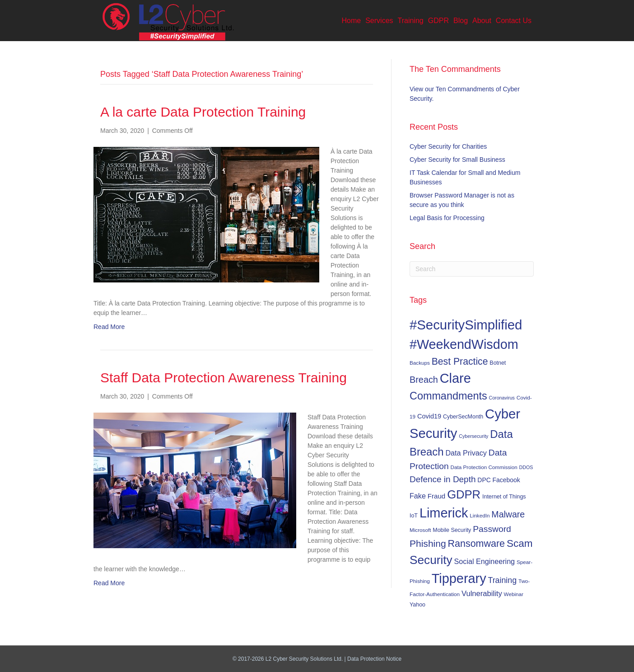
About (482, 21)
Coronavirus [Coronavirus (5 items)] (501, 398)
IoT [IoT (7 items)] (414, 516)
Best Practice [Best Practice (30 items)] (460, 361)
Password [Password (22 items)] (492, 529)
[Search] (472, 269)
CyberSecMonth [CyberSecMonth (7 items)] (463, 417)
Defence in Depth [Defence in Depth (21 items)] (443, 479)
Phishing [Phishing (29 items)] (428, 543)
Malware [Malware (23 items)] (508, 514)
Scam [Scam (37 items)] (520, 543)
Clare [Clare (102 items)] (455, 378)
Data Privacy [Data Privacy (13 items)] (466, 453)
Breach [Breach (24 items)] (424, 380)
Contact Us (514, 21)
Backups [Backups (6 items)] (420, 363)
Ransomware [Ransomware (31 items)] (476, 544)
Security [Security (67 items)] (431, 560)
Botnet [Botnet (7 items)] (498, 363)
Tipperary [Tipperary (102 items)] (459, 578)
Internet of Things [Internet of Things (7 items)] (504, 497)
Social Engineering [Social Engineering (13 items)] (485, 561)
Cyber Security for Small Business (457, 160)
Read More (109, 327)
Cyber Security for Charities (448, 146)
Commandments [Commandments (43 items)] (448, 396)
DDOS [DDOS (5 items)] (526, 467)
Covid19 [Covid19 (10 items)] (429, 416)
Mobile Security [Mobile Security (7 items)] (452, 530)
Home (352, 21)
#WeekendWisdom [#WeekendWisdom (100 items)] (464, 344)
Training (411, 21)
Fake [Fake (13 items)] (418, 496)
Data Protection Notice (374, 659)
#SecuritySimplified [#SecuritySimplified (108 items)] (466, 325)
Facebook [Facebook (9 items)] (506, 480)
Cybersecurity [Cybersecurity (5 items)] (473, 436)
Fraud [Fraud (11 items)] (436, 496)
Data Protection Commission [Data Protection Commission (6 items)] (484, 467)
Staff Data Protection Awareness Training (224, 378)
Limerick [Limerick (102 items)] (444, 513)
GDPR (438, 21)
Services (379, 21)
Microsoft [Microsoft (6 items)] (420, 530)
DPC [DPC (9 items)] (484, 480)
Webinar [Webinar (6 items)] (514, 594)
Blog (461, 21)
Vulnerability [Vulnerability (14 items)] (482, 594)
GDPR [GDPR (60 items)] (464, 494)
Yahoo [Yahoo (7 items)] (417, 605)
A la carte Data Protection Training (203, 112)
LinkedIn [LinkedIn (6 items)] (480, 515)
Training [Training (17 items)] (503, 580)
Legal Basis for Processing (447, 218)
